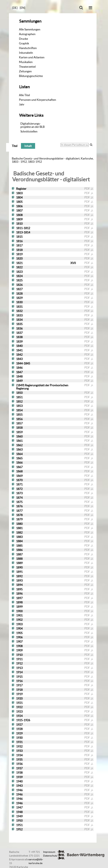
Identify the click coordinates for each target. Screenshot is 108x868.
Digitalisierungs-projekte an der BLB (33, 125)
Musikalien (26, 62)
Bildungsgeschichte (31, 76)
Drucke (23, 39)
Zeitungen (25, 71)
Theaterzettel (27, 67)
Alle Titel (24, 95)
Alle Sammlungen (30, 29)
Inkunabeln (26, 53)
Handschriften (28, 48)
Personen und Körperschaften (38, 100)
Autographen (27, 34)
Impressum (49, 852)
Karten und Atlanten (32, 57)
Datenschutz (50, 856)
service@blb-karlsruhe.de (36, 861)
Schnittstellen (29, 131)
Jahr (22, 104)
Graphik (24, 43)
